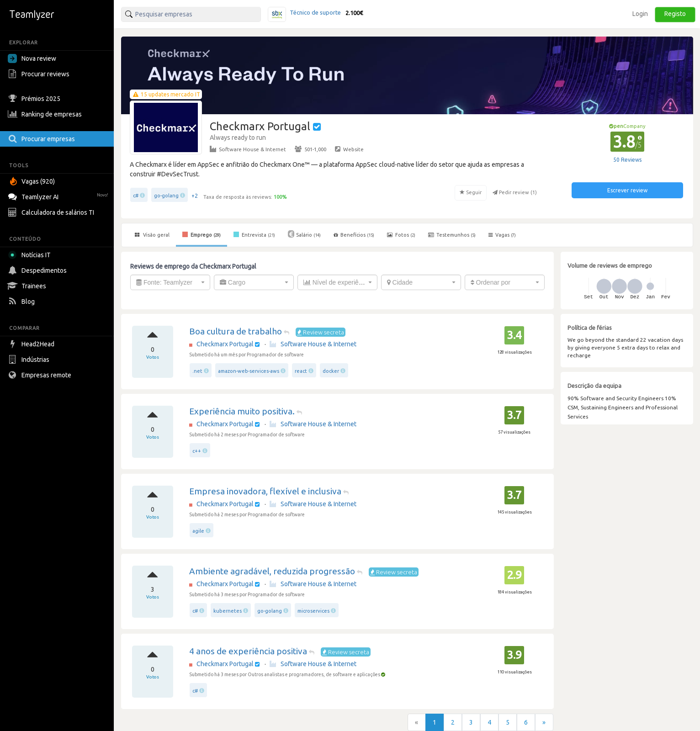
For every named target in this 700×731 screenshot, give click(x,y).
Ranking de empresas (46, 114)
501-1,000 (310, 149)
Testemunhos (452, 235)
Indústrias (30, 360)
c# (136, 196)
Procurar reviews (40, 74)
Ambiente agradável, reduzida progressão (272, 571)
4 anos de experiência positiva (248, 651)
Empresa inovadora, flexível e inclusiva (265, 491)
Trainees (28, 286)
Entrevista (254, 234)
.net (197, 371)
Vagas (502, 235)
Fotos (401, 235)
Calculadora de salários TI (52, 212)
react (301, 371)
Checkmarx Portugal (225, 344)
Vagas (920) (32, 181)
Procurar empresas (42, 139)
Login (640, 14)
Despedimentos (38, 270)
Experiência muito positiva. (242, 411)
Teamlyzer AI (59, 196)
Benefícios (354, 235)
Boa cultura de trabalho (236, 331)
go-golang (166, 196)
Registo (675, 14)
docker (331, 371)
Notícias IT (31, 255)
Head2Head (32, 344)
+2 (195, 196)
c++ (197, 451)
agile (198, 531)
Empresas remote (41, 375)
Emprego (202, 234)
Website (349, 149)
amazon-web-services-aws (249, 371)
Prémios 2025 (35, 99)
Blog (22, 302)
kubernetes (228, 611)
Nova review (32, 58)
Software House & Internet (248, 149)
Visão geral (152, 235)
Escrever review (627, 190)
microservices (313, 611)
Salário (304, 234)
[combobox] (170, 282)
